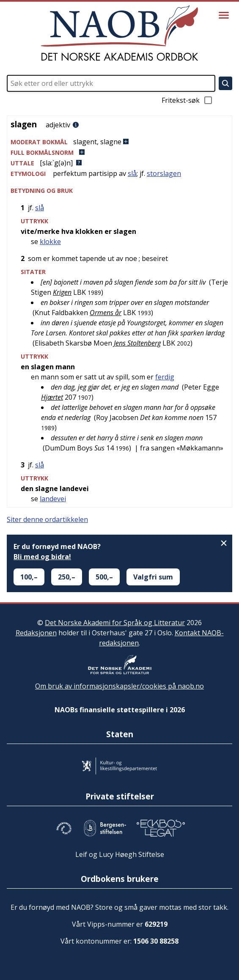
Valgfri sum (153, 577)
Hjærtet (52, 397)
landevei (53, 499)
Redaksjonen (36, 633)
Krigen (62, 292)
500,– (104, 577)
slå (132, 173)
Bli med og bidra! (42, 557)
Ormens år (106, 313)
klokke (50, 242)
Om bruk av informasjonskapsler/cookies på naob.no (119, 686)
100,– (29, 577)
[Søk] (225, 83)
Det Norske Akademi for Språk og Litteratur (115, 623)
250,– (67, 577)
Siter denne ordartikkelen (47, 519)
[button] (119, 142)
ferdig (165, 377)
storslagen (164, 173)
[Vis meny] (224, 15)
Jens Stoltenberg (137, 343)
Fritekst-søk (187, 100)
